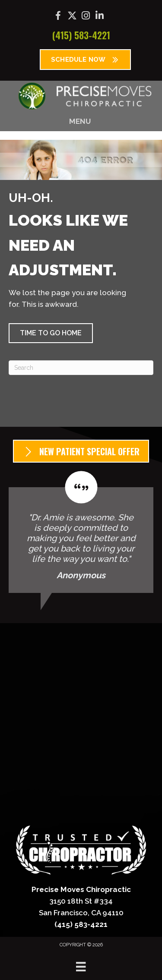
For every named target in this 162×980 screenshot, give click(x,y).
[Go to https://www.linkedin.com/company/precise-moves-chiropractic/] (100, 17)
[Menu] (81, 967)
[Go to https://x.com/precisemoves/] (72, 17)
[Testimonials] (81, 532)
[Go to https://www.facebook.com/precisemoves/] (58, 17)
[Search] (81, 368)
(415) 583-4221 (81, 35)
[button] (51, 333)
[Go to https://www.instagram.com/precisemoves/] (86, 17)
